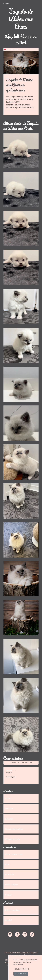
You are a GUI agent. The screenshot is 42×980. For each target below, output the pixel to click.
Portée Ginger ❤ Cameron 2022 (20, 107)
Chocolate (9, 875)
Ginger (27, 105)
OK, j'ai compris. (22, 969)
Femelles (9, 809)
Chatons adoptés (12, 839)
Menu (7, 4)
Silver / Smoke (11, 885)
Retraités (9, 819)
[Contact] (10, 934)
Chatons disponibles (14, 829)
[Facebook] (17, 934)
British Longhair (12, 910)
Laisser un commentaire (21, 763)
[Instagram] (25, 934)
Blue (7, 864)
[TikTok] (32, 934)
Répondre (32, 780)
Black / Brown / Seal (14, 854)
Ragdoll (9, 920)
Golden (8, 895)
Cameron (18, 105)
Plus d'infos (21, 974)
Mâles (8, 799)
